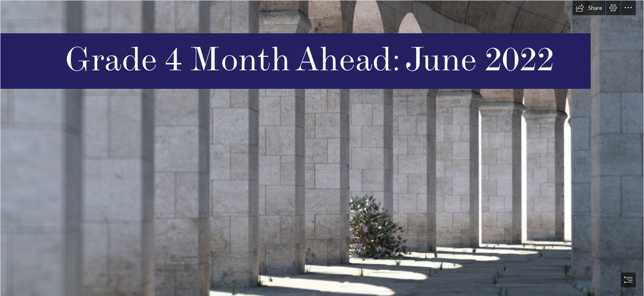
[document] (322, 148)
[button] (589, 8)
